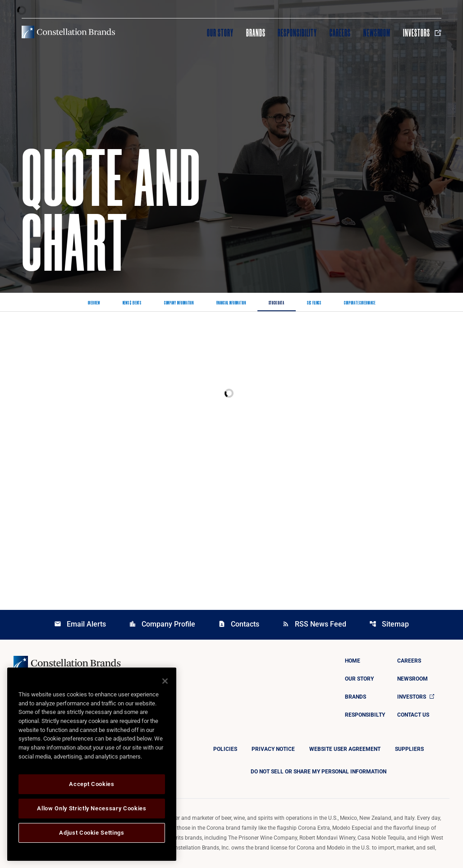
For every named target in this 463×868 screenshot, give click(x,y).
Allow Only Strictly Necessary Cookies (92, 808)
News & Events (132, 303)
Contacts (239, 624)
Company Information (179, 303)
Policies (225, 749)
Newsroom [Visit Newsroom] (377, 33)
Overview (94, 303)
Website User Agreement (345, 749)
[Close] (165, 681)
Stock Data (277, 303)
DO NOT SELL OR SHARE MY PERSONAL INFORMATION (319, 772)
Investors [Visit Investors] (422, 33)
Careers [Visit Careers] (340, 33)
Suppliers (409, 749)
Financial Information (231, 303)
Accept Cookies (92, 784)
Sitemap (389, 624)
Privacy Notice (273, 749)
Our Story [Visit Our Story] (220, 33)
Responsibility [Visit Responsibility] (297, 33)
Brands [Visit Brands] (256, 33)
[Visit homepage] (68, 32)
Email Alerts (80, 624)
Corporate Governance (360, 303)
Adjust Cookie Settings (92, 833)
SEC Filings (314, 303)
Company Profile (162, 624)
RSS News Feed (314, 624)
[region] (92, 764)
